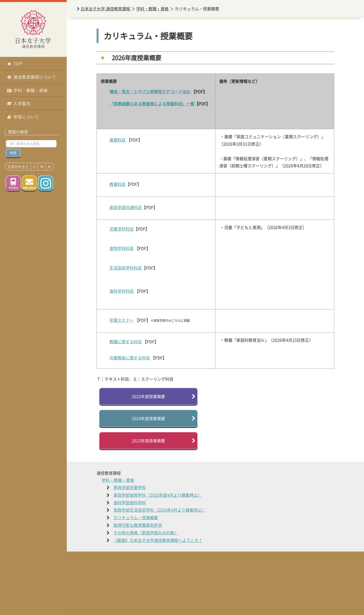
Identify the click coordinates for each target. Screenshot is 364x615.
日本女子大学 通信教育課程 (105, 9)
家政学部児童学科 (130, 487)
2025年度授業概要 (148, 396)
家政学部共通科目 (126, 207)
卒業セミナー (122, 320)
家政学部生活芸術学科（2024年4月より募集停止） (160, 510)
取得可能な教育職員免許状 (138, 525)
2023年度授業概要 (148, 441)
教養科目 (118, 184)
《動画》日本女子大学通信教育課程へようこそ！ (158, 540)
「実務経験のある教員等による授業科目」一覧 (152, 104)
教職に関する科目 (126, 341)
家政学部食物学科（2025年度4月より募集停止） (158, 495)
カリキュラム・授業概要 (136, 517)
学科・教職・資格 (27, 90)
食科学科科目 (122, 291)
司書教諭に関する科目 (130, 358)
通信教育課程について (32, 77)
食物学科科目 (122, 248)
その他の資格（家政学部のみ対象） (146, 533)
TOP (15, 63)
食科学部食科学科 (130, 503)
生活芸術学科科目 (126, 268)
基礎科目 (118, 140)
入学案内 (19, 103)
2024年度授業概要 (148, 418)
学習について (23, 117)
